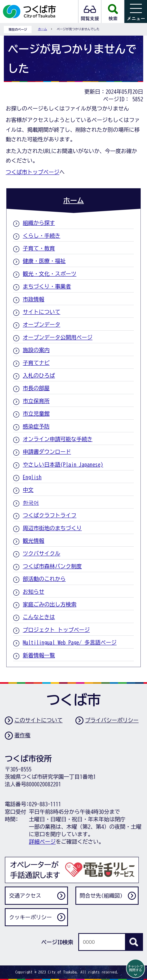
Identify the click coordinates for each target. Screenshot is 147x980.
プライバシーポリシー (112, 720)
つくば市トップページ (33, 172)
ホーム (42, 29)
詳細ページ (42, 842)
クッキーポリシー (30, 917)
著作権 (22, 735)
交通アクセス (25, 896)
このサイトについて (38, 720)
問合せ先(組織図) (101, 896)
